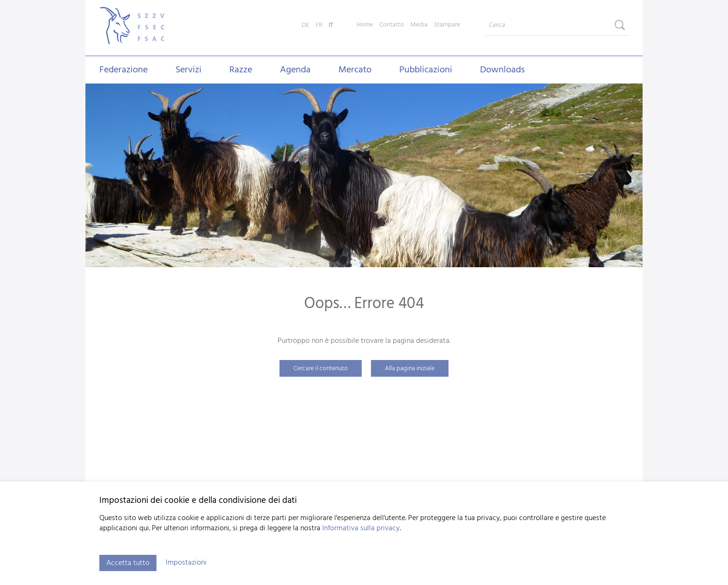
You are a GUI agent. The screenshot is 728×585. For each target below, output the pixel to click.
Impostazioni (186, 563)
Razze (241, 70)
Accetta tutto (128, 563)
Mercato (355, 70)
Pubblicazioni (426, 70)
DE (305, 25)
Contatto (392, 25)
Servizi (188, 70)
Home (365, 25)
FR (319, 25)
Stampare (447, 25)
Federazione (123, 70)
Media (419, 25)
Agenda (295, 70)
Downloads (502, 70)
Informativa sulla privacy (361, 528)
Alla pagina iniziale (410, 369)
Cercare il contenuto (321, 369)
